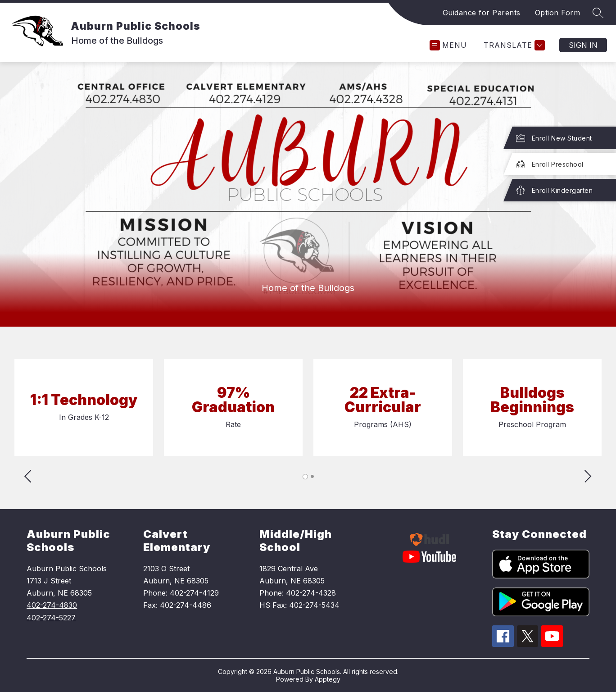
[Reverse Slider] (29, 477)
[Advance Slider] (587, 477)
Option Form (558, 13)
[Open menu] (448, 45)
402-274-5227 (51, 618)
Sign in (583, 45)
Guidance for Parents (482, 13)
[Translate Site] (513, 45)
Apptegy (328, 679)
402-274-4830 (52, 605)
